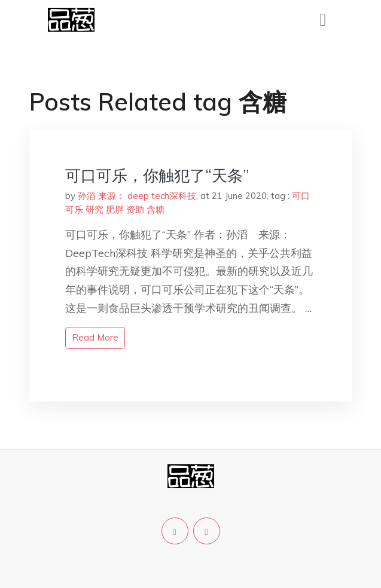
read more (95, 337)
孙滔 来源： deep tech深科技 (137, 196)
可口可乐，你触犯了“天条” (157, 175)
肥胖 (115, 209)
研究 (95, 209)
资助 (135, 209)
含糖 (156, 209)
